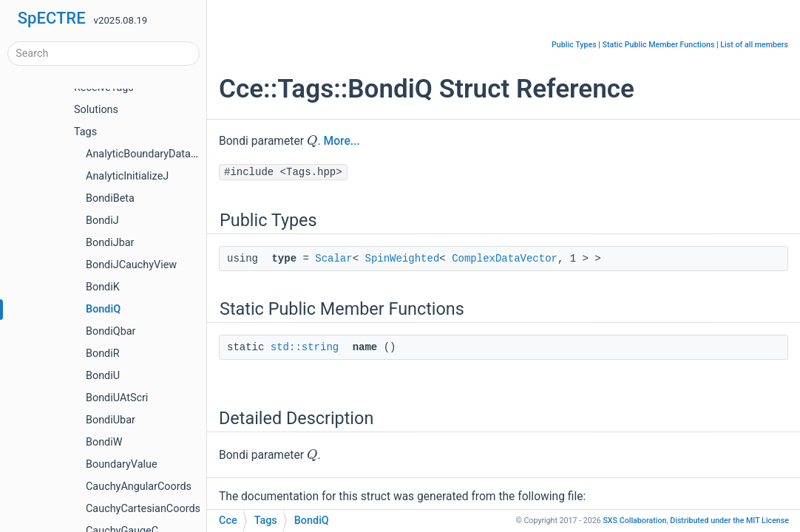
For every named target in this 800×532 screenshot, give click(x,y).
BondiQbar (111, 331)
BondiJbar (110, 243)
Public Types (574, 45)
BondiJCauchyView (131, 265)
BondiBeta (110, 198)
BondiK (103, 287)
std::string (305, 347)
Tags (85, 132)
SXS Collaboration (634, 521)
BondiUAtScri (117, 398)
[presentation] (312, 140)
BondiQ (103, 309)
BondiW (104, 442)
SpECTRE (52, 18)
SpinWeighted (402, 259)
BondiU (103, 376)
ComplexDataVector (505, 259)
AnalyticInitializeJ (127, 176)
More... (342, 141)
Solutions (96, 110)
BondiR (103, 354)
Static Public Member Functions (659, 45)
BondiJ (102, 221)
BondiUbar (111, 420)
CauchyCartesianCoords (143, 509)
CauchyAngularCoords (139, 487)
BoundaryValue (122, 464)
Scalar (333, 259)
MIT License (729, 521)
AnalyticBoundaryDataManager (159, 154)
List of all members (754, 45)
